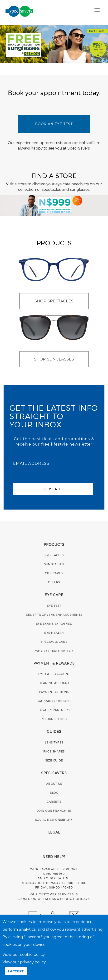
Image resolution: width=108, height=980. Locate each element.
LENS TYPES (54, 742)
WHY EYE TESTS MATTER (54, 651)
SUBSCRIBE (53, 489)
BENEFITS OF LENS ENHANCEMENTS (54, 615)
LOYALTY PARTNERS (54, 710)
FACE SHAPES (54, 751)
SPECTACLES (54, 555)
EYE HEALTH (54, 633)
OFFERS (54, 582)
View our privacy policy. (24, 962)
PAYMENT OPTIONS (54, 692)
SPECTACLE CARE (54, 642)
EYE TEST (54, 606)
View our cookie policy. (24, 955)
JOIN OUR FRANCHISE (54, 811)
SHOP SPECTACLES (54, 301)
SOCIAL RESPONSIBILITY (54, 820)
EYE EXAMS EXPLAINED (54, 624)
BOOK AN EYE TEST (54, 124)
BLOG (54, 793)
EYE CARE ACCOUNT (54, 674)
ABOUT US (54, 784)
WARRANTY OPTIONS (54, 701)
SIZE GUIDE (54, 760)
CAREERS (54, 802)
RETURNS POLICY (54, 719)
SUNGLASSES (54, 564)
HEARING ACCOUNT (54, 683)
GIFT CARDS (54, 573)
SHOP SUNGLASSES (54, 359)
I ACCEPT (16, 971)
